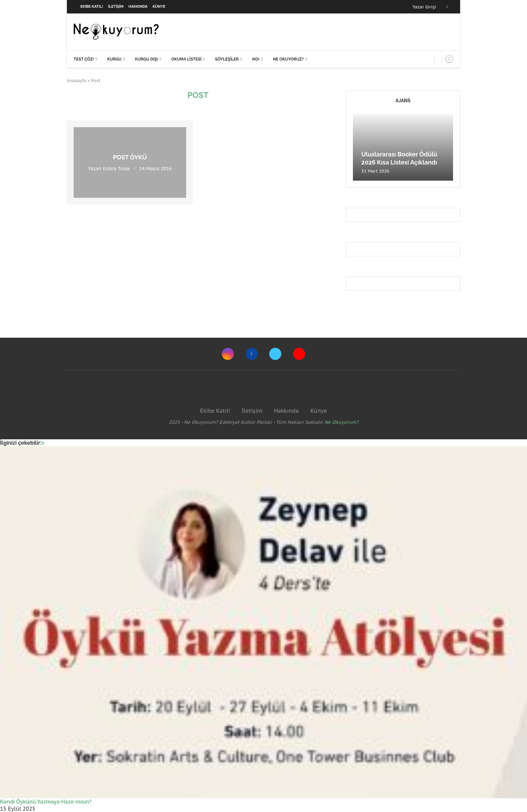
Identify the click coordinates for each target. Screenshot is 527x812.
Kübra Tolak (116, 169)
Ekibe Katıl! (92, 7)
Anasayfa (77, 81)
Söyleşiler (227, 59)
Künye (159, 7)
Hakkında (138, 7)
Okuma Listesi (186, 59)
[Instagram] (228, 354)
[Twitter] (275, 354)
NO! (256, 59)
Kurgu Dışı (146, 59)
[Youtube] (299, 354)
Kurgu (114, 59)
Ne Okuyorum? (342, 422)
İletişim (116, 7)
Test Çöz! (84, 59)
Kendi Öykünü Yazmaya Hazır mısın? (46, 802)
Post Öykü (130, 157)
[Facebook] (447, 7)
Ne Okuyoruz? (288, 59)
